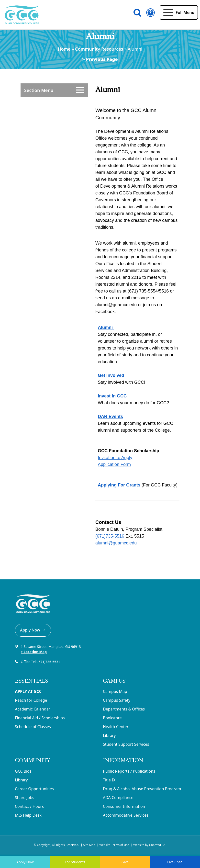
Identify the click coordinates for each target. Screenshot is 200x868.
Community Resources (99, 49)
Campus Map (115, 691)
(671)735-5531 (49, 662)
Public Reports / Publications (129, 771)
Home (64, 49)
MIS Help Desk (28, 815)
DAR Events (110, 417)
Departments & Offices (124, 709)
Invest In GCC (112, 396)
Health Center (116, 727)
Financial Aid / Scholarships (40, 718)
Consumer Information (124, 806)
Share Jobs (25, 798)
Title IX (109, 780)
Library (109, 735)
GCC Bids (23, 771)
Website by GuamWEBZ (149, 845)
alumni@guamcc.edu (116, 543)
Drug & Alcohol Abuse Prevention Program (142, 789)
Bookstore (112, 718)
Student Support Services (126, 744)
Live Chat (175, 862)
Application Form (114, 464)
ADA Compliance (118, 798)
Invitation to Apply (115, 458)
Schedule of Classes (33, 727)
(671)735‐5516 (110, 536)
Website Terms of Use (114, 845)
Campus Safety (117, 700)
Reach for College (31, 700)
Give (125, 862)
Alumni (106, 327)
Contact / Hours (29, 806)
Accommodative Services (126, 815)
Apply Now (33, 630)
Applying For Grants (119, 485)
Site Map (89, 845)
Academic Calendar (33, 709)
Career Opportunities (34, 789)
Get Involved (111, 375)
